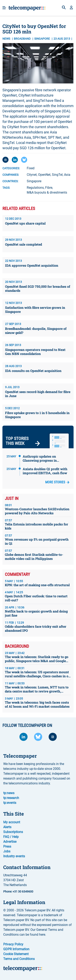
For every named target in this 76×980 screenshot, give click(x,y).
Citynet (32, 175)
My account (12, 822)
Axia (67, 175)
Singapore (34, 181)
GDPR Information (16, 949)
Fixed (31, 168)
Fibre (49, 188)
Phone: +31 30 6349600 (18, 892)
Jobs (7, 851)
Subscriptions (13, 832)
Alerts (7, 827)
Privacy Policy (13, 944)
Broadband (22, 39)
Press (7, 846)
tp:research (11, 798)
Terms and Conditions (19, 959)
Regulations (35, 188)
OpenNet (44, 175)
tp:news (9, 793)
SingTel (57, 175)
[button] (71, 8)
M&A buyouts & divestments (47, 192)
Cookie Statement (16, 954)
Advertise (10, 842)
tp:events (10, 803)
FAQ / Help (11, 837)
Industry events (14, 856)
